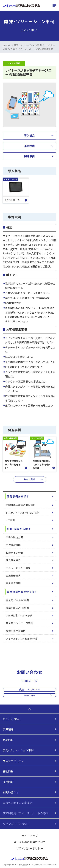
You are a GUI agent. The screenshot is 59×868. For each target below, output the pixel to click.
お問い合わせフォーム (30, 693)
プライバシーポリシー (30, 848)
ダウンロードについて (16, 824)
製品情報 (8, 740)
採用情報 (8, 782)
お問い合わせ (11, 792)
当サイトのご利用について (29, 842)
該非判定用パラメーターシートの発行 (25, 813)
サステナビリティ (13, 761)
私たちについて (12, 719)
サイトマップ (30, 836)
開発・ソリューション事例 (28, 45)
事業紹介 (8, 729)
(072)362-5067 (30, 682)
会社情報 (8, 771)
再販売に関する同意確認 (17, 803)
